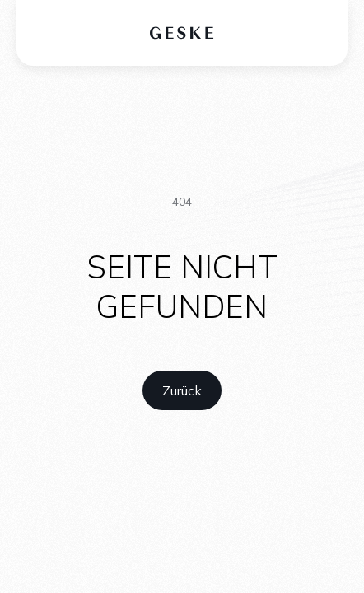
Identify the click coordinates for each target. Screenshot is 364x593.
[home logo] (182, 33)
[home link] (182, 390)
